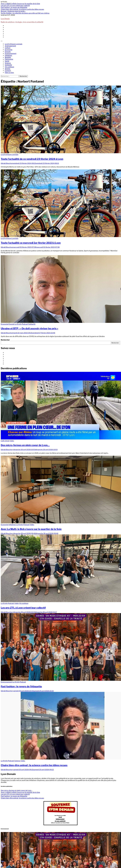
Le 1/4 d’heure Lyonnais (14, 44)
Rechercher (5, 340)
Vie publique (9, 67)
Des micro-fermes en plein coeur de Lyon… (25, 445)
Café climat (5, 441)
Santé (7, 61)
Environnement (11, 54)
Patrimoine (9, 59)
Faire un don (9, 73)
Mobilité (8, 57)
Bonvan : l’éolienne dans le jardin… (13, 11)
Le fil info (18, 324)
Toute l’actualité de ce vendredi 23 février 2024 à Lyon (32, 159)
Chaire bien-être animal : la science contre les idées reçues (22, 9)
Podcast (25, 324)
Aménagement (10, 46)
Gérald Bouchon (7, 163)
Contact (8, 71)
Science (8, 63)
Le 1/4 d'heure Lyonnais (10, 155)
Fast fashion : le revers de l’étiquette (14, 7)
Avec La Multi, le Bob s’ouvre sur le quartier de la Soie (20, 4)
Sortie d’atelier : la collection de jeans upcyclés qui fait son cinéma (25, 13)
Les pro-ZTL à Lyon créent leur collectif (15, 6)
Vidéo (12, 441)
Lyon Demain (5, 19)
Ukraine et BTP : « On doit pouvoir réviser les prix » (29, 328)
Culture (8, 48)
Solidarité (8, 65)
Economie (9, 50)
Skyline (8, 69)
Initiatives (8, 55)
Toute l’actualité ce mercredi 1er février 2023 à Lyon (31, 243)
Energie (8, 52)
